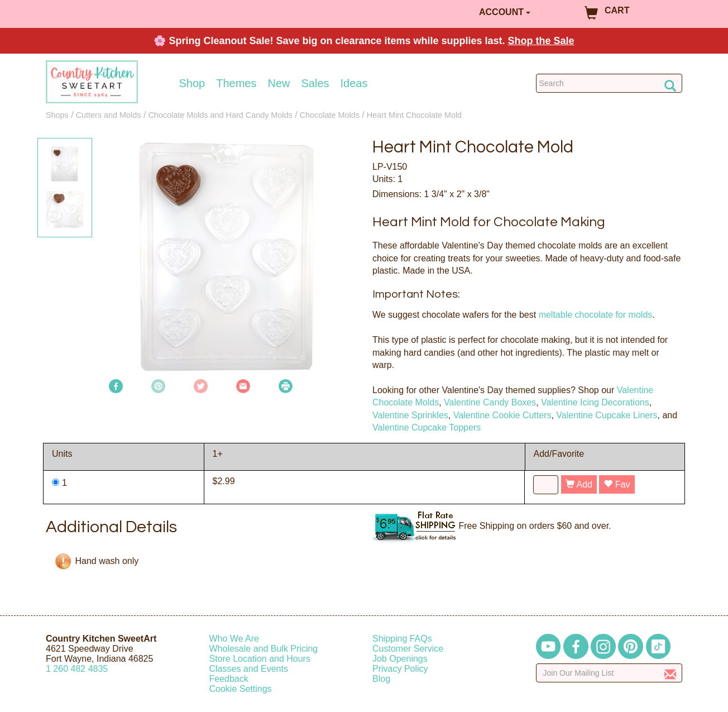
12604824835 (77, 669)
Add (579, 484)
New (279, 83)
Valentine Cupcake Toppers (427, 427)
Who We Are (234, 639)
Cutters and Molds (109, 115)
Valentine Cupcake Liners (607, 415)
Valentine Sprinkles (410, 415)
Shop (192, 83)
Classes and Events (249, 669)
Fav (617, 484)
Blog (381, 679)
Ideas (354, 83)
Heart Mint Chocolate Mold (414, 115)
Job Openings (400, 659)
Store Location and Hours (260, 659)
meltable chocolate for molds (596, 315)
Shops (57, 115)
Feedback (229, 679)
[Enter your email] (609, 673)
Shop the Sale (541, 41)
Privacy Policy (400, 669)
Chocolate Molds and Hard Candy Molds (220, 115)
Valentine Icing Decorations (595, 402)
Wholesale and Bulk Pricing (264, 649)
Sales (315, 83)
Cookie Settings (241, 689)
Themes (236, 83)
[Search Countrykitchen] (609, 83)
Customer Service (408, 649)
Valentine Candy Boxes (490, 402)
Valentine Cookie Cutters (502, 415)
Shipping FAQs (402, 639)
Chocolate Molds (330, 115)
